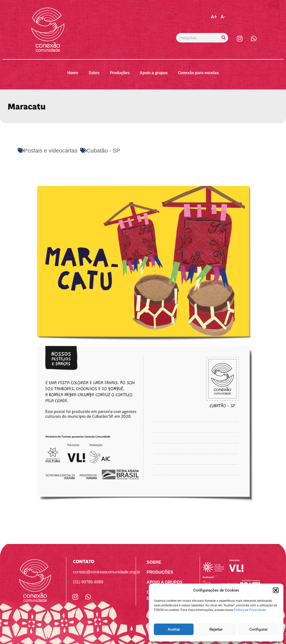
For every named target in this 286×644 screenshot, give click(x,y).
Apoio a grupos (154, 73)
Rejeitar (216, 629)
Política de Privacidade (250, 610)
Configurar (258, 629)
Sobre (94, 73)
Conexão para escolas (198, 73)
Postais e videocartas (51, 151)
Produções (120, 73)
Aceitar (174, 629)
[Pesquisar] (223, 38)
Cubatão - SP (103, 151)
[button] (276, 590)
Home (73, 73)
